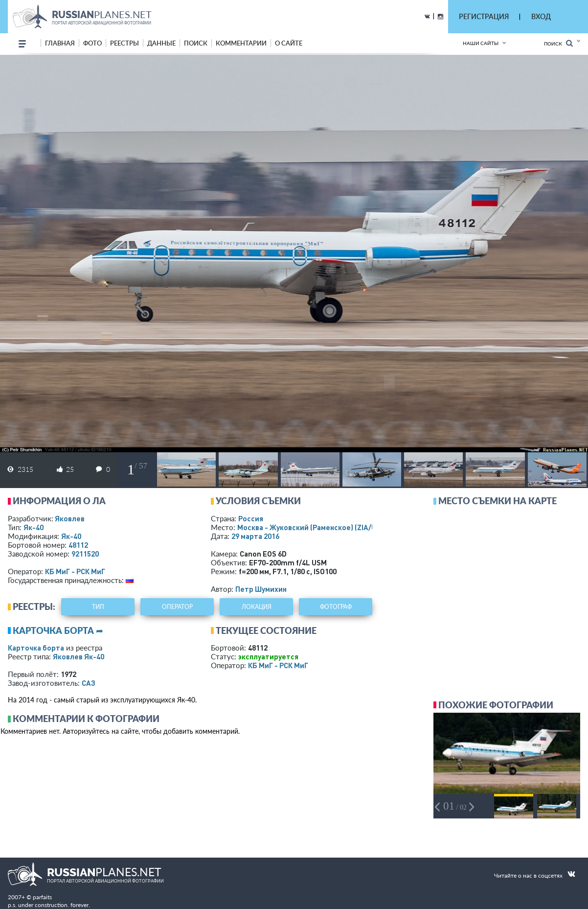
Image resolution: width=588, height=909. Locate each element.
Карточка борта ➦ (58, 630)
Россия (251, 518)
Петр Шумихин (261, 589)
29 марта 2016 (255, 536)
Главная (60, 43)
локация (257, 607)
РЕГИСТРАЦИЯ (484, 16)
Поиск (558, 43)
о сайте (289, 43)
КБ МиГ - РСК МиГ (75, 571)
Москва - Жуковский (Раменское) (316, 527)
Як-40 (34, 527)
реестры (124, 43)
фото (92, 43)
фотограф (336, 607)
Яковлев (70, 518)
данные (161, 43)
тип (98, 607)
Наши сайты (481, 43)
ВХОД (541, 16)
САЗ (89, 683)
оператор (177, 607)
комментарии (241, 43)
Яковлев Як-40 (79, 656)
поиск (196, 43)
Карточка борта (36, 648)
